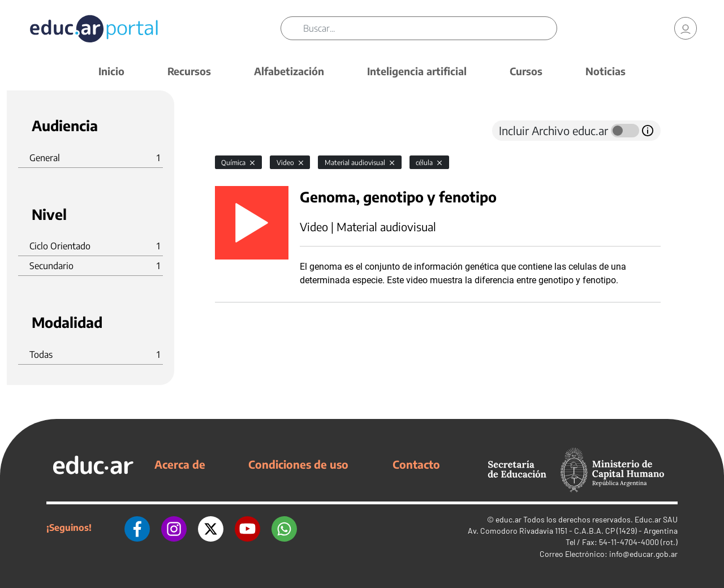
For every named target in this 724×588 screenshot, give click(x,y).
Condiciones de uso (298, 464)
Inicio (111, 71)
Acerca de (180, 464)
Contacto (416, 464)
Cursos (526, 71)
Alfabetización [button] (289, 71)
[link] (686, 28)
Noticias (606, 71)
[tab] (238, 131)
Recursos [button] (189, 71)
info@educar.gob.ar (643, 554)
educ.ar (508, 519)
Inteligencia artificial (417, 71)
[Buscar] (430, 28)
